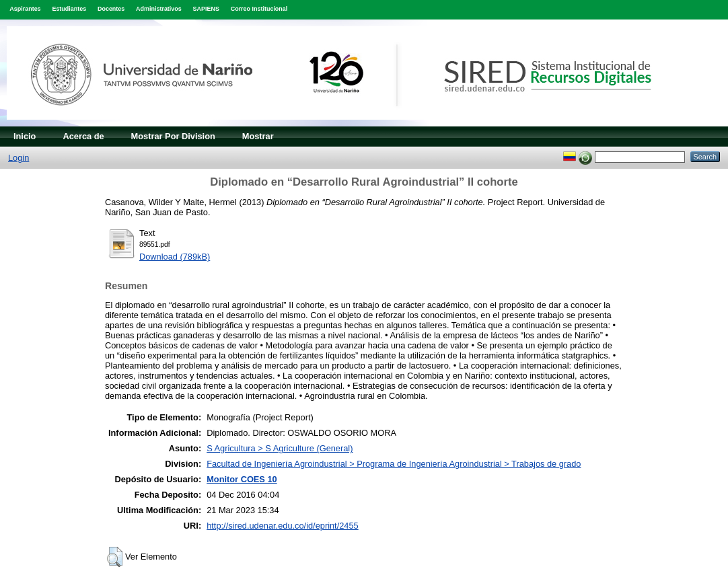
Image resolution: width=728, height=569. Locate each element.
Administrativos (159, 9)
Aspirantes (25, 9)
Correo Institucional (259, 9)
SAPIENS (206, 9)
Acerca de (83, 136)
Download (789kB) (175, 257)
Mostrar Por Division (173, 136)
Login (19, 158)
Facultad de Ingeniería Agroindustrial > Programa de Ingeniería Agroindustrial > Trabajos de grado (394, 464)
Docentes (111, 9)
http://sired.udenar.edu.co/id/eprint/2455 (283, 526)
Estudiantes (69, 9)
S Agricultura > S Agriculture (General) (280, 448)
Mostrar (258, 136)
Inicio (25, 136)
